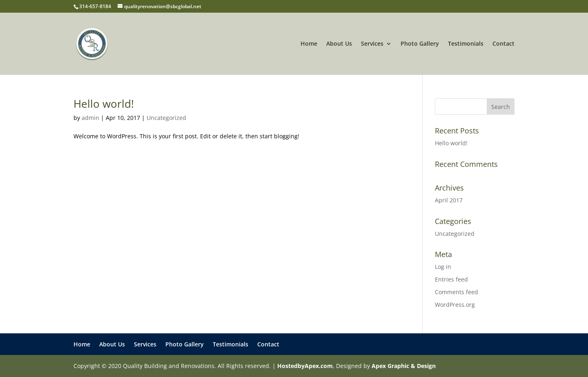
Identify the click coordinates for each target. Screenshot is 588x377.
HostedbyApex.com (305, 366)
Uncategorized (166, 118)
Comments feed (457, 292)
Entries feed (451, 279)
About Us (339, 44)
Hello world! (104, 104)
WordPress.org (455, 305)
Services (372, 44)
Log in (443, 267)
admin (90, 118)
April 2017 (449, 200)
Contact (503, 44)
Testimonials (466, 44)
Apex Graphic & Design (404, 366)
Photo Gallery (420, 44)
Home (309, 44)
